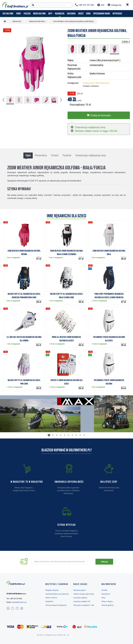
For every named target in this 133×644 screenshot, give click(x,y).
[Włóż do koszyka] (99, 115)
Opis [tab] (28, 155)
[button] (5, 100)
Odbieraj (104, 562)
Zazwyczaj (96, 83)
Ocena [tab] (55, 155)
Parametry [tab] (41, 155)
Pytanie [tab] (67, 155)
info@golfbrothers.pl (19, 602)
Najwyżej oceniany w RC (51, 635)
